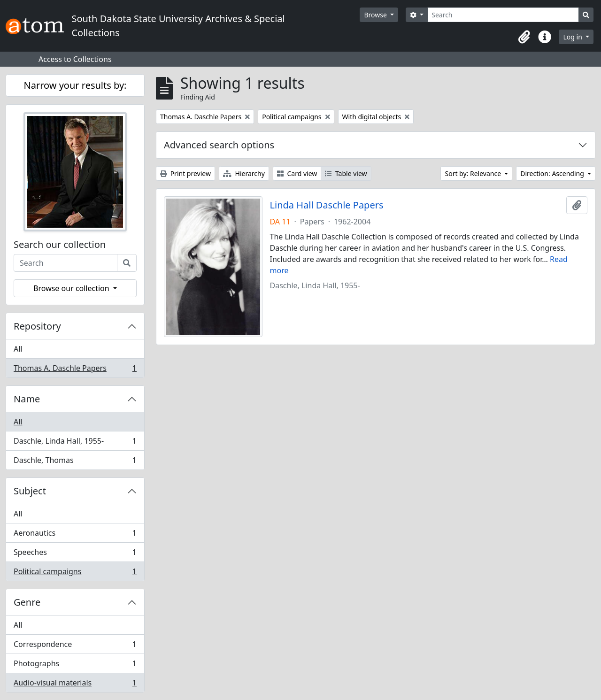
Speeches (75, 554)
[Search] (503, 15)
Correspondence (75, 646)
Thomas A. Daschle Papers (75, 370)
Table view (346, 173)
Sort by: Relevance (474, 173)
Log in (573, 37)
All (18, 349)
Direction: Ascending (553, 173)
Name (27, 399)
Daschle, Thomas (75, 462)
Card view (297, 173)
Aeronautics (75, 535)
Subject (30, 491)
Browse (376, 15)
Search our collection (60, 245)
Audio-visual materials (75, 685)
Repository (37, 326)
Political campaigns (75, 573)
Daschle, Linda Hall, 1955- (75, 443)
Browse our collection (72, 288)
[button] (524, 37)
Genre (27, 602)
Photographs (75, 665)
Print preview (185, 173)
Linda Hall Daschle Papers (327, 205)
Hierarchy (244, 173)
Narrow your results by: (75, 85)
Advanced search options (219, 145)
